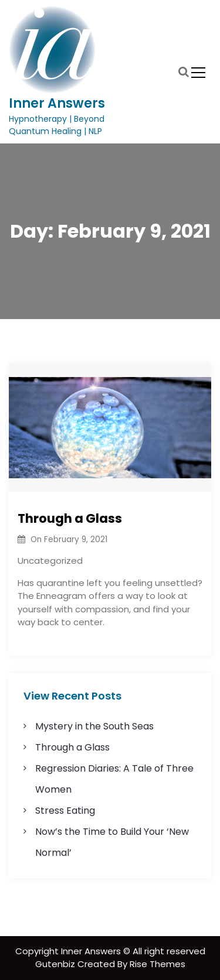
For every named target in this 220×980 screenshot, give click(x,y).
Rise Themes (158, 964)
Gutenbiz (56, 964)
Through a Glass (70, 518)
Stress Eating (65, 811)
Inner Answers (57, 103)
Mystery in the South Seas (94, 726)
